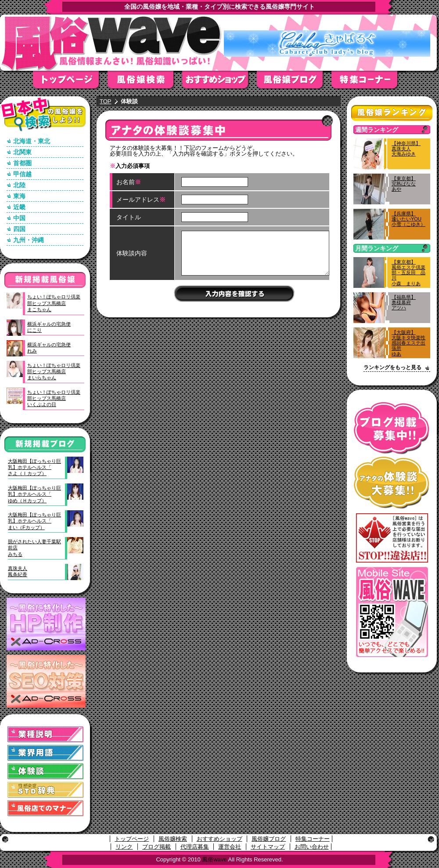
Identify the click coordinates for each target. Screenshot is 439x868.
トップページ (70, 82)
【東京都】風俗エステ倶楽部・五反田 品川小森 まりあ (408, 273)
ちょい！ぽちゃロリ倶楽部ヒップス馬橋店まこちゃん (54, 303)
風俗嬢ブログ (294, 82)
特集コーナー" (369, 82)
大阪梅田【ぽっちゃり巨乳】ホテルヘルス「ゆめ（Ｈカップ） (34, 494)
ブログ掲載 (157, 847)
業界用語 (46, 753)
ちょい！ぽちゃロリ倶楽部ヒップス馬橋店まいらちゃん (54, 372)
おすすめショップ (219, 82)
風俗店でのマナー (46, 808)
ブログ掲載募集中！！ (392, 428)
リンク (124, 847)
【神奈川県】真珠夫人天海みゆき (406, 149)
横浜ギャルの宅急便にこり (49, 327)
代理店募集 (195, 847)
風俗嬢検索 (145, 82)
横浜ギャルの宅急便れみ (49, 348)
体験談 (46, 772)
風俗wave (214, 859)
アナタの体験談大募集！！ (392, 483)
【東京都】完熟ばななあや (404, 184)
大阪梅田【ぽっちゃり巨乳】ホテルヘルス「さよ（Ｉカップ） (34, 467)
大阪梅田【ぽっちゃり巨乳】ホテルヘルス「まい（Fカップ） (34, 521)
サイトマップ (268, 847)
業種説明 (46, 735)
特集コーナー (313, 839)
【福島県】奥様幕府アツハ (404, 302)
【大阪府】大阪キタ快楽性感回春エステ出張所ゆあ (408, 343)
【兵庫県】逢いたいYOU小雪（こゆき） (408, 219)
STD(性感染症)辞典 (46, 790)
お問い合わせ (312, 847)
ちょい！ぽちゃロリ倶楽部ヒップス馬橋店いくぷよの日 (54, 398)
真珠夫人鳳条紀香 (18, 571)
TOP (106, 101)
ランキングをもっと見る (392, 367)
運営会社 (230, 847)
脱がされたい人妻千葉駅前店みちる (34, 548)
